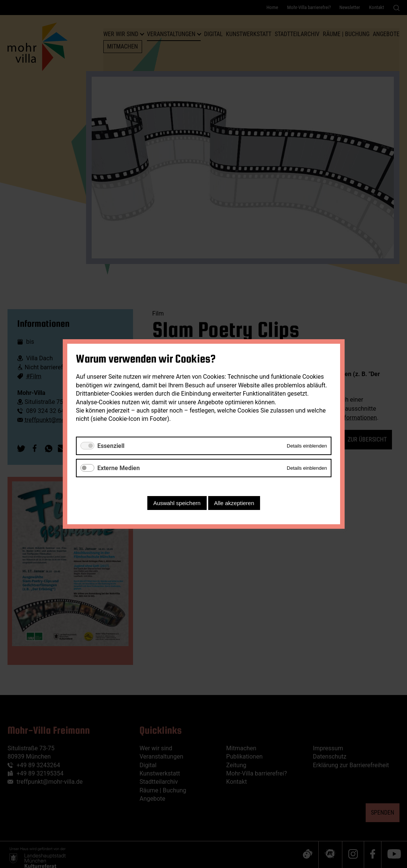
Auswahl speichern (177, 503)
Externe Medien (119, 468)
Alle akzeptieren (234, 503)
